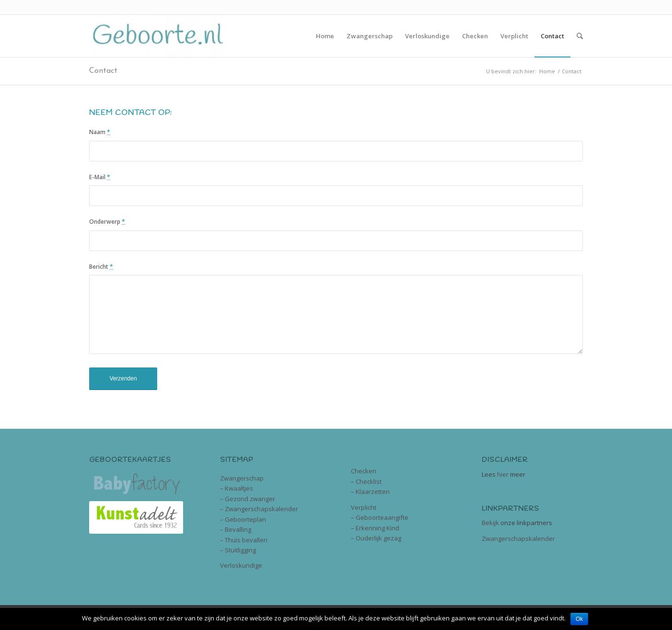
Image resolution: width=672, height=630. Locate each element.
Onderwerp (107, 222)
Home (547, 71)
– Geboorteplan (243, 519)
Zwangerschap (242, 478)
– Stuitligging (238, 550)
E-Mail (100, 177)
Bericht (101, 267)
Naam (100, 132)
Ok (579, 619)
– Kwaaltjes (237, 488)
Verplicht (364, 507)
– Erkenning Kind (375, 528)
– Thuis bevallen (244, 540)
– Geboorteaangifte (380, 517)
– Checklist (366, 481)
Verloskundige (241, 565)
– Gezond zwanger (248, 499)
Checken (364, 471)
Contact (103, 71)
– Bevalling (236, 529)
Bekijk (490, 523)
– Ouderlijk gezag (376, 538)
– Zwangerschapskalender (259, 509)
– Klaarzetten (370, 492)
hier (503, 474)
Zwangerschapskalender (518, 538)
